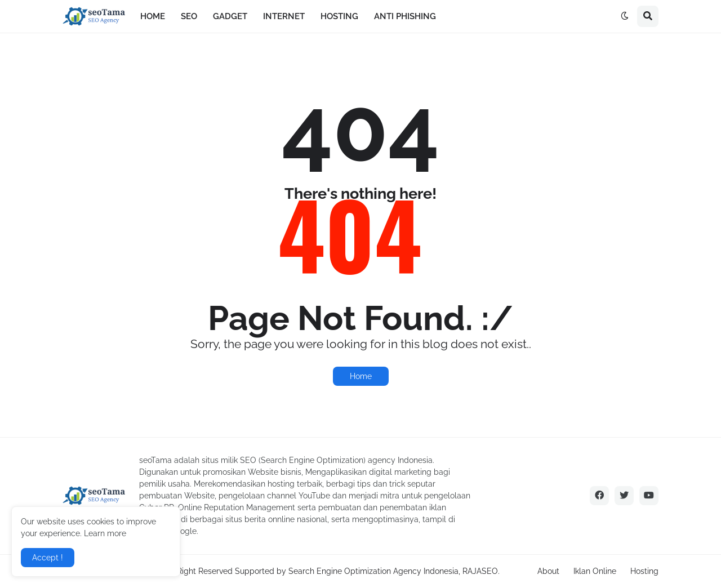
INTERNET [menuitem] (284, 16)
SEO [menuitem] (189, 16)
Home (361, 376)
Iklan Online (595, 571)
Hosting (644, 571)
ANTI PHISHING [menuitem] (405, 16)
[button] (625, 16)
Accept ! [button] (48, 558)
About (548, 571)
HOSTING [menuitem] (339, 16)
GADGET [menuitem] (230, 16)
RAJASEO (480, 571)
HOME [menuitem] (153, 16)
